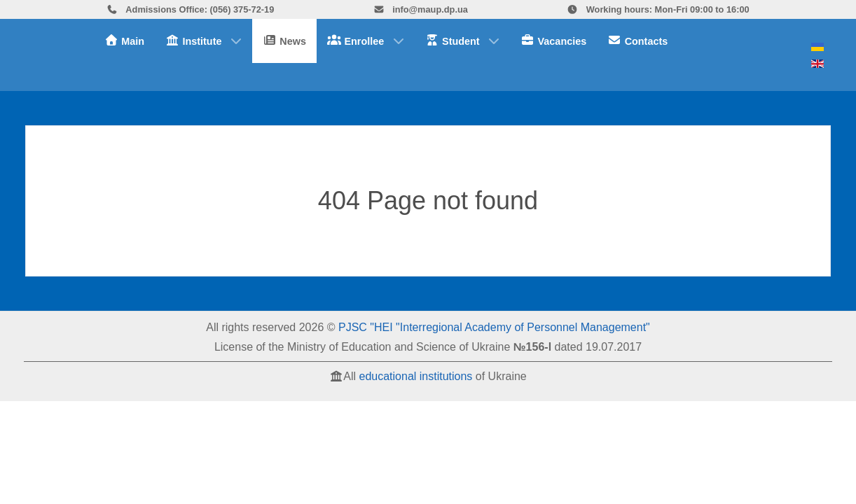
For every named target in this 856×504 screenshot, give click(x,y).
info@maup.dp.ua (421, 9)
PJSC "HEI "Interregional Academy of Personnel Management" (494, 327)
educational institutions (415, 376)
